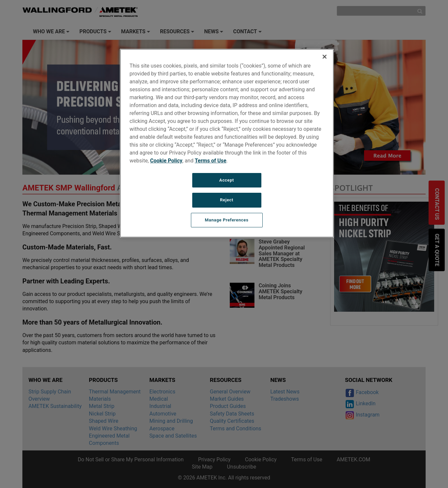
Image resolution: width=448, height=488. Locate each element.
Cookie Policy (166, 161)
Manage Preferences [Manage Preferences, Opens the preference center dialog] (227, 220)
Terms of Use (211, 161)
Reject (227, 200)
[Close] (325, 57)
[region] (227, 143)
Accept (227, 180)
